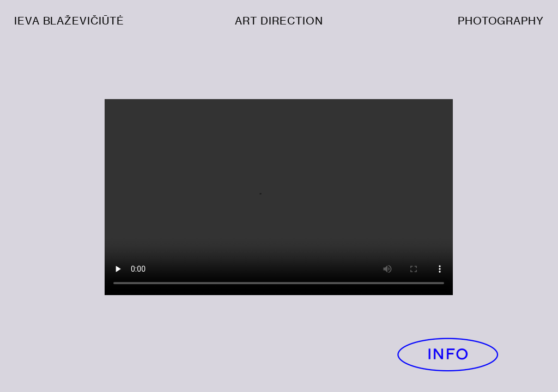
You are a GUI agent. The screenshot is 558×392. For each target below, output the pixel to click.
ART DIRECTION (279, 21)
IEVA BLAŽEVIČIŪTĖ (69, 21)
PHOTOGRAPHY (501, 21)
